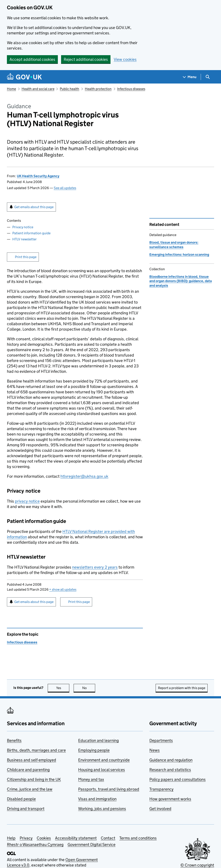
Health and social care (38, 89)
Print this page (26, 257)
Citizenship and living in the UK (34, 779)
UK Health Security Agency (38, 176)
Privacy (26, 838)
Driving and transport (26, 809)
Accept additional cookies (32, 59)
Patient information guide (31, 233)
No (89, 688)
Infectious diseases (131, 89)
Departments (161, 740)
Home (11, 89)
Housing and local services (102, 770)
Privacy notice (23, 227)
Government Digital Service (92, 845)
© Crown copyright (197, 865)
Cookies (44, 838)
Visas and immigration (97, 799)
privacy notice (27, 501)
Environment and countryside (104, 760)
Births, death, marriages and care (36, 750)
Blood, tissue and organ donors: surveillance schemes (174, 245)
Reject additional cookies (86, 59)
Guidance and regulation (171, 760)
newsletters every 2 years (95, 567)
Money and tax (91, 779)
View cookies (125, 59)
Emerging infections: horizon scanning (179, 255)
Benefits (14, 740)
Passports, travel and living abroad (109, 789)
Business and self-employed (32, 760)
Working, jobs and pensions (102, 809)
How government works (170, 799)
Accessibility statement (76, 838)
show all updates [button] (63, 589)
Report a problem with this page (182, 688)
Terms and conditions (138, 838)
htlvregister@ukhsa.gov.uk (84, 476)
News (155, 750)
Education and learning (98, 740)
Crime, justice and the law (30, 789)
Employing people (94, 750)
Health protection (98, 89)
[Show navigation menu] (190, 77)
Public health (69, 89)
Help (11, 838)
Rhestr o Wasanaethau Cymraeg (35, 845)
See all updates (65, 188)
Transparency (161, 789)
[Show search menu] (208, 77)
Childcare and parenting (28, 770)
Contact (108, 838)
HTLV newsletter (24, 239)
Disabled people (21, 799)
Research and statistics (170, 770)
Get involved (160, 809)
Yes (63, 688)
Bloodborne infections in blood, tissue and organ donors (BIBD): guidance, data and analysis (181, 281)
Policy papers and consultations (178, 779)
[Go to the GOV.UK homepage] (24, 77)
